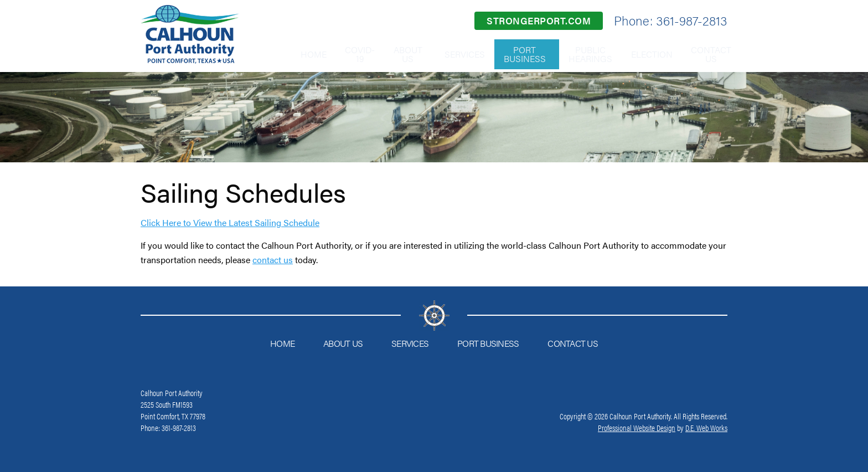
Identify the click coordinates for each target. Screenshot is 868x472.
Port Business (509, 54)
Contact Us (709, 54)
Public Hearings (576, 54)
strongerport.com (539, 20)
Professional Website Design (637, 427)
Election (643, 54)
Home (276, 54)
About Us (384, 54)
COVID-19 (329, 54)
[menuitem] (276, 54)
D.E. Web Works (706, 427)
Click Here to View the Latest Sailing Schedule (230, 222)
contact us (273, 260)
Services (443, 54)
